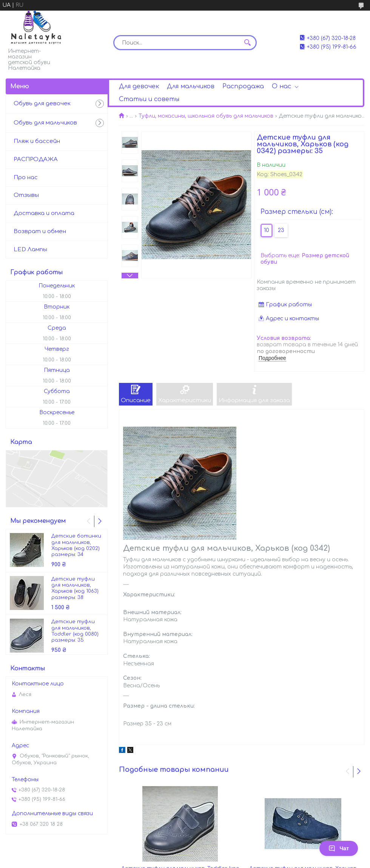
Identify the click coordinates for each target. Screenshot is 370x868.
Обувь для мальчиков (45, 123)
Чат (339, 848)
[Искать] (247, 43)
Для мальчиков (191, 86)
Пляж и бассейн (37, 141)
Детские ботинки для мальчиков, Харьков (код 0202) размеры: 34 (76, 545)
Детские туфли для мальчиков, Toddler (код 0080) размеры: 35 (75, 631)
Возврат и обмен (40, 231)
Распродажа (243, 86)
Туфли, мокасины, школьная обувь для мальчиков (206, 116)
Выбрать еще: (305, 259)
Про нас (26, 177)
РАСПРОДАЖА (36, 159)
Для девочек (139, 86)
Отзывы (26, 195)
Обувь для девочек (42, 104)
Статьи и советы (149, 99)
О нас (281, 86)
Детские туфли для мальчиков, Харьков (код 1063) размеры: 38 (75, 588)
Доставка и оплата (44, 213)
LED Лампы (30, 250)
